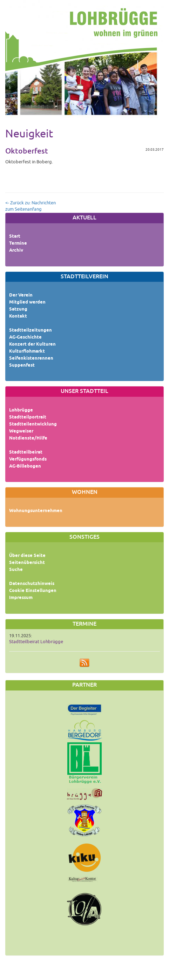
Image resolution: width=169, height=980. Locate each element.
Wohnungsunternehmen (36, 511)
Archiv (16, 251)
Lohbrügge (21, 410)
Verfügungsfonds (28, 460)
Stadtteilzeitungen (31, 331)
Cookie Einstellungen (33, 591)
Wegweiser (21, 431)
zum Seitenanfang (23, 209)
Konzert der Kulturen (32, 345)
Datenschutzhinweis (32, 584)
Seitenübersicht (27, 563)
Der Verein (21, 295)
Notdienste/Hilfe (28, 438)
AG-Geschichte (25, 338)
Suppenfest (22, 366)
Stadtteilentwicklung (33, 424)
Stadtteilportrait (28, 417)
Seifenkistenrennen (31, 359)
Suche (16, 570)
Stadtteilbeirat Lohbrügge (36, 642)
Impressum (21, 598)
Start (15, 237)
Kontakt (18, 317)
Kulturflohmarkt (27, 352)
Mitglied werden (27, 302)
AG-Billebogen (25, 467)
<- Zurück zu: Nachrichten (31, 203)
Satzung (18, 309)
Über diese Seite (27, 556)
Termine (18, 244)
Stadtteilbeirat (26, 452)
